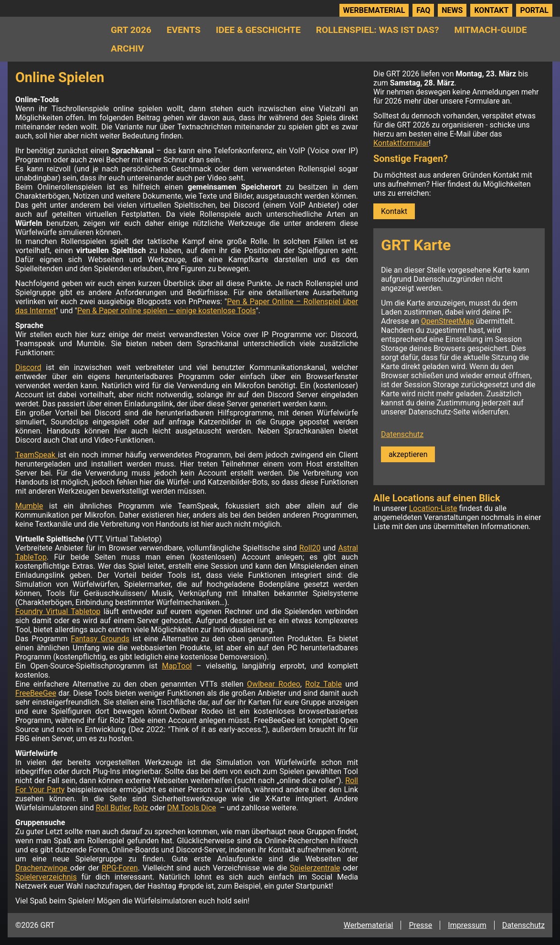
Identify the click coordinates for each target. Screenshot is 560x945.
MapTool (177, 666)
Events (184, 30)
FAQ (423, 10)
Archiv (127, 48)
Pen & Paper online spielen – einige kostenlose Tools (167, 311)
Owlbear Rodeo (274, 684)
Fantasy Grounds (100, 639)
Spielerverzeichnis (46, 877)
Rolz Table (323, 684)
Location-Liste (433, 508)
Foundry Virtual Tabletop (58, 611)
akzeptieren (408, 454)
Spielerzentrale (315, 868)
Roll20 (310, 548)
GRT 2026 (131, 30)
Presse (420, 925)
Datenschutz (402, 434)
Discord (28, 367)
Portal (534, 10)
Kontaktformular (401, 143)
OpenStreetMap (448, 321)
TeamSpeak (37, 455)
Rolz (142, 808)
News (452, 10)
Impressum (467, 925)
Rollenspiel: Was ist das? (378, 30)
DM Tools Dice (192, 808)
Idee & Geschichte (258, 30)
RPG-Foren (120, 868)
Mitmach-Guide (490, 30)
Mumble (29, 506)
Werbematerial (374, 10)
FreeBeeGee (36, 693)
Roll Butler (113, 808)
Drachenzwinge (43, 868)
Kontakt (491, 10)
